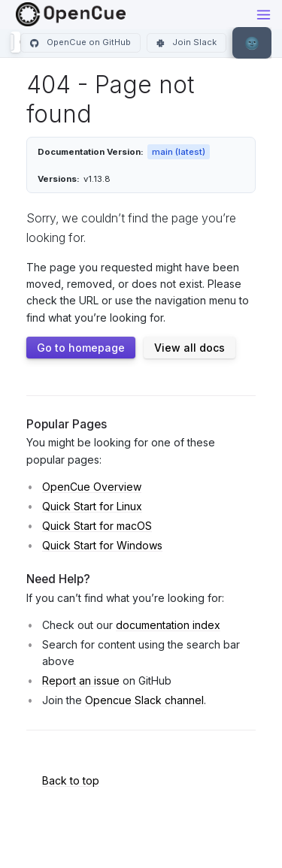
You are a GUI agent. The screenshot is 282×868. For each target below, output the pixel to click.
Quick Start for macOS (97, 526)
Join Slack (186, 42)
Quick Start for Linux (92, 506)
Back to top (71, 780)
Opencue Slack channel (144, 700)
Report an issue (81, 680)
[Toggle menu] (264, 15)
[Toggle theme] (252, 43)
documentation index (168, 625)
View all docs (190, 348)
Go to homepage (81, 348)
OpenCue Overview (92, 487)
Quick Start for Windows (102, 545)
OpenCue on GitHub (80, 42)
